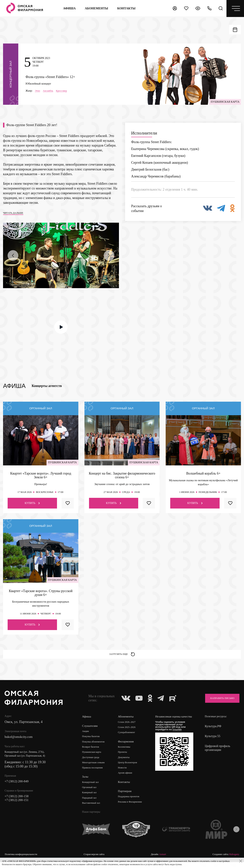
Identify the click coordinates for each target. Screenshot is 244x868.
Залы (85, 783)
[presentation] (13, 259)
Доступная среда (92, 763)
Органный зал (90, 794)
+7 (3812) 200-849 (18, 787)
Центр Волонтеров (129, 768)
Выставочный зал (92, 810)
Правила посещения (94, 774)
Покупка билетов (92, 742)
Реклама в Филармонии (132, 808)
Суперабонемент (128, 738)
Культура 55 (212, 741)
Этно (38, 92)
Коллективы (126, 752)
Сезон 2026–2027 (128, 727)
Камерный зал (90, 799)
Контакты (125, 788)
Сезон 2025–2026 (128, 733)
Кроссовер (63, 92)
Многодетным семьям (95, 768)
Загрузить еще (122, 658)
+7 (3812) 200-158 (18, 802)
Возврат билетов (91, 752)
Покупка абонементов (95, 747)
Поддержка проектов (131, 803)
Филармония (127, 747)
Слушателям (90, 731)
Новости (124, 774)
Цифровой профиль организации (217, 753)
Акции (86, 736)
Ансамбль (49, 92)
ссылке (179, 738)
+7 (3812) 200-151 (18, 806)
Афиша (69, 8)
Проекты (124, 758)
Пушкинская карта (93, 758)
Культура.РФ (213, 731)
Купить (32, 507)
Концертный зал (91, 788)
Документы (125, 763)
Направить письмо (219, 703)
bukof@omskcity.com (20, 742)
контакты (126, 8)
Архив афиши (127, 779)
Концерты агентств (47, 389)
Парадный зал (90, 804)
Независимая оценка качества (170, 724)
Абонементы (96, 8)
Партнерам (126, 797)
